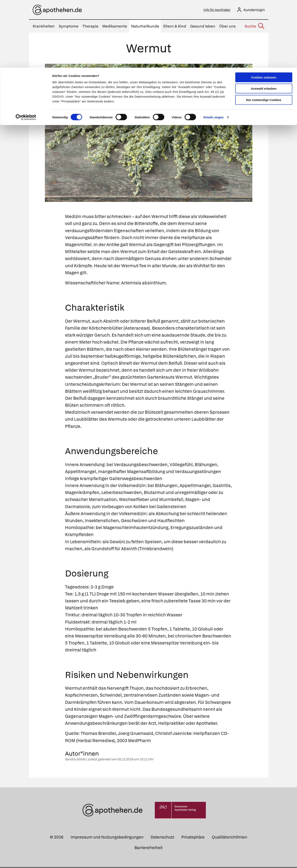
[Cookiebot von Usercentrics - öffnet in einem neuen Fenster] (26, 50)
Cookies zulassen (264, 10)
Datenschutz (162, 838)
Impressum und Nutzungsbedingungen (107, 838)
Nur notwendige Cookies (264, 32)
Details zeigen (214, 50)
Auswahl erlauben (264, 21)
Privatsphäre (193, 838)
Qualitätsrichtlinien (229, 838)
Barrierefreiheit (148, 848)
